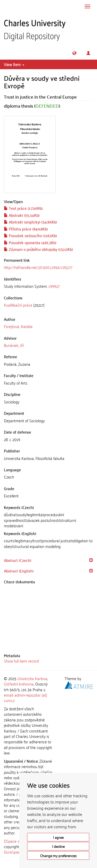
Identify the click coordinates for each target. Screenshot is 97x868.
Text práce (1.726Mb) (23, 208)
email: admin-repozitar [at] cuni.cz (25, 698)
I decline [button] (58, 846)
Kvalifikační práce (18, 305)
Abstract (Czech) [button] (18, 560)
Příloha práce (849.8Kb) (26, 229)
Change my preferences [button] (58, 855)
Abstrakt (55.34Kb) (22, 215)
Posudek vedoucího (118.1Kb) (30, 235)
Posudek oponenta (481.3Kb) (30, 242)
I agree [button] (58, 837)
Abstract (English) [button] (19, 571)
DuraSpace (13, 852)
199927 (54, 286)
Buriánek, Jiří (14, 345)
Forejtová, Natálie (18, 326)
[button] (74, 53)
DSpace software (18, 841)
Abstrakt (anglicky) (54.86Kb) (30, 222)
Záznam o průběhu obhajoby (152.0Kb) (38, 249)
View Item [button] (14, 64)
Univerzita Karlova (32, 678)
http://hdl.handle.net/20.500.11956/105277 (38, 267)
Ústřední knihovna (19, 684)
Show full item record (21, 661)
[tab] (48, 286)
